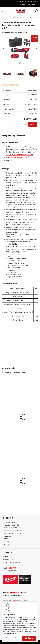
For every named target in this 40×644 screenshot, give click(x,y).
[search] (36, 11)
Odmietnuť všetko (13, 638)
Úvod (3, 17)
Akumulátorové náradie (17, 17)
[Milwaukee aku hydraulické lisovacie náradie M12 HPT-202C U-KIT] (20, 48)
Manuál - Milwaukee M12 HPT (15, 373)
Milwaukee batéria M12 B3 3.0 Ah (15, 424)
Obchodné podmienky (13, 531)
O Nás (7, 542)
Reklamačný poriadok (13, 533)
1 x (19, 158)
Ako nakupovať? (10, 528)
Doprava (8, 536)
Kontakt (7, 544)
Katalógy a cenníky (12, 525)
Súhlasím (29, 638)
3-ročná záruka (10, 522)
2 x (20, 155)
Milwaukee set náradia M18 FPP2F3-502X (18, 487)
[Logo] (20, 11)
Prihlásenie (21, 4)
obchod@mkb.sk (9, 571)
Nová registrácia (33, 4)
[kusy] (18, 125)
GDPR (6, 539)
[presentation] (4, 48)
